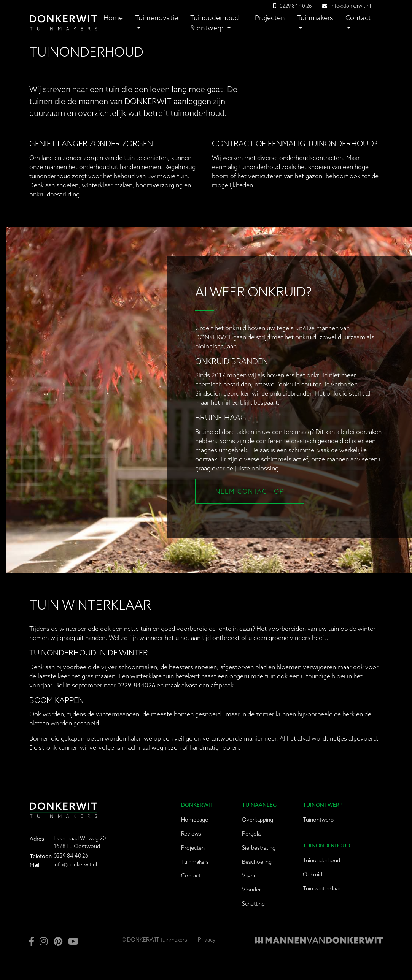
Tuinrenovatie (157, 18)
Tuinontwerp (318, 820)
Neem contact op (250, 491)
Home (113, 18)
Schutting (253, 904)
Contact (358, 18)
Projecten (270, 18)
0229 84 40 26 (71, 856)
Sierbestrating (259, 848)
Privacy (207, 940)
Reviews (191, 834)
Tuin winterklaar (322, 888)
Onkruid (313, 874)
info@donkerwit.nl (351, 6)
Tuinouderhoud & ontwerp (215, 23)
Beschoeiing (257, 862)
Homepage (195, 820)
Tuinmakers (315, 18)
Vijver (249, 876)
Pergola (251, 834)
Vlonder (251, 890)
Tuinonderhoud (321, 860)
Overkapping (258, 820)
